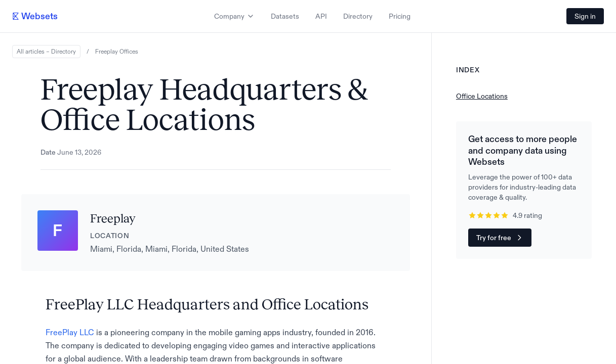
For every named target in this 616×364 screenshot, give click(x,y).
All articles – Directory (46, 52)
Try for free (500, 238)
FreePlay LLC (70, 332)
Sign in (585, 16)
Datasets (285, 16)
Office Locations (482, 96)
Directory (358, 16)
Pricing (400, 16)
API (321, 16)
